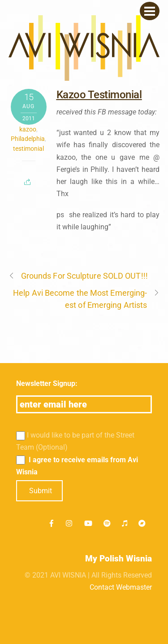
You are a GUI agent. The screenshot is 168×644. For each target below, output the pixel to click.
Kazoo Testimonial (99, 95)
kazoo (28, 129)
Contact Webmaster (121, 587)
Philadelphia (28, 139)
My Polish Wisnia (118, 559)
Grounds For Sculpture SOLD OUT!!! (78, 276)
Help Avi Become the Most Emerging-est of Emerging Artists (86, 298)
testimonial (28, 149)
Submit (41, 491)
